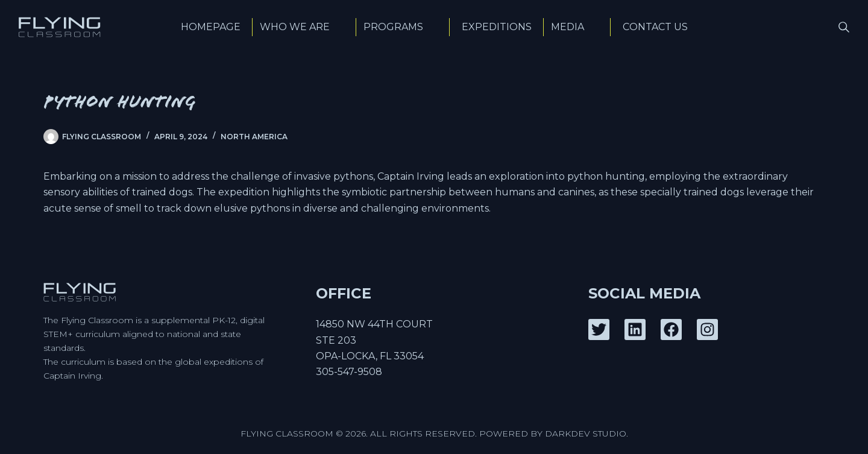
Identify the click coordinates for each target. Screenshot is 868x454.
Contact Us (655, 27)
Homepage (211, 27)
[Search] (844, 27)
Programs (403, 27)
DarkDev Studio (586, 434)
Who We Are (304, 27)
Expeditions (497, 27)
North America (254, 137)
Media (577, 27)
